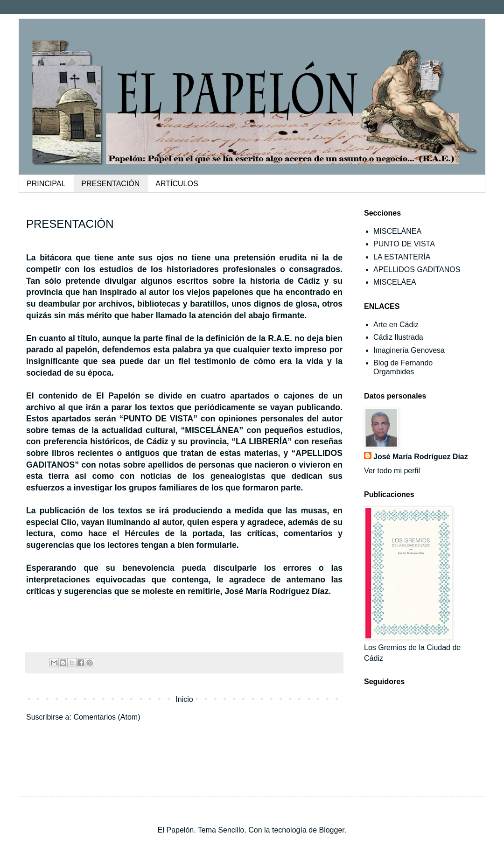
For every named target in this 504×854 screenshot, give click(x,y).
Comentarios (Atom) (107, 717)
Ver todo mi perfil (392, 471)
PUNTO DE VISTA (404, 244)
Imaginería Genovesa (409, 350)
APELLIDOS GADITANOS (417, 269)
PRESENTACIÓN (110, 184)
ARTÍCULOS (177, 184)
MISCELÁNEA (397, 231)
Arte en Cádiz (396, 325)
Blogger (331, 830)
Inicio (184, 699)
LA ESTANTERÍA (402, 257)
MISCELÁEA (395, 282)
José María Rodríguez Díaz (421, 457)
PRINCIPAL (46, 184)
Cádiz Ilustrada (398, 337)
